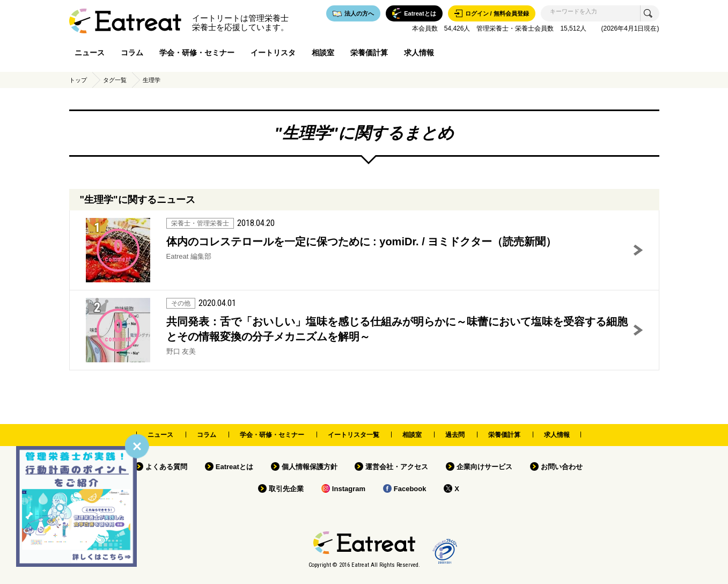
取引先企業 (286, 489)
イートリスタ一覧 (354, 435)
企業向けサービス (484, 467)
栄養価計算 (369, 53)
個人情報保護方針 (310, 467)
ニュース (90, 53)
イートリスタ (273, 53)
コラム (132, 53)
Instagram (349, 489)
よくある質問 (166, 467)
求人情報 (419, 53)
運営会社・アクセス (397, 467)
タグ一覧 (115, 80)
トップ (78, 80)
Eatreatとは (234, 467)
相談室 (323, 53)
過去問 (455, 435)
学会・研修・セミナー (197, 53)
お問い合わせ (562, 467)
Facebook (410, 489)
